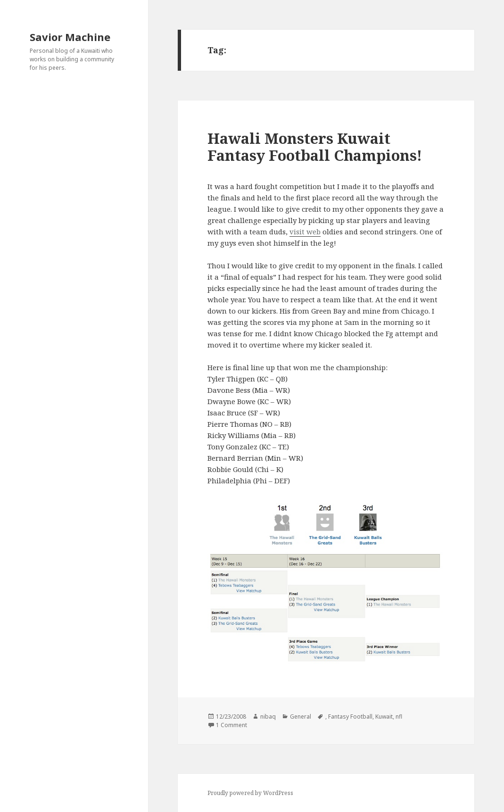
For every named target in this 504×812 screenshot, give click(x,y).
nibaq (268, 717)
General (301, 717)
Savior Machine (70, 37)
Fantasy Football (350, 717)
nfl (399, 717)
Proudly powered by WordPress (250, 793)
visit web (305, 232)
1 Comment (231, 725)
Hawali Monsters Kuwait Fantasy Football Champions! (315, 147)
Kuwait (384, 717)
